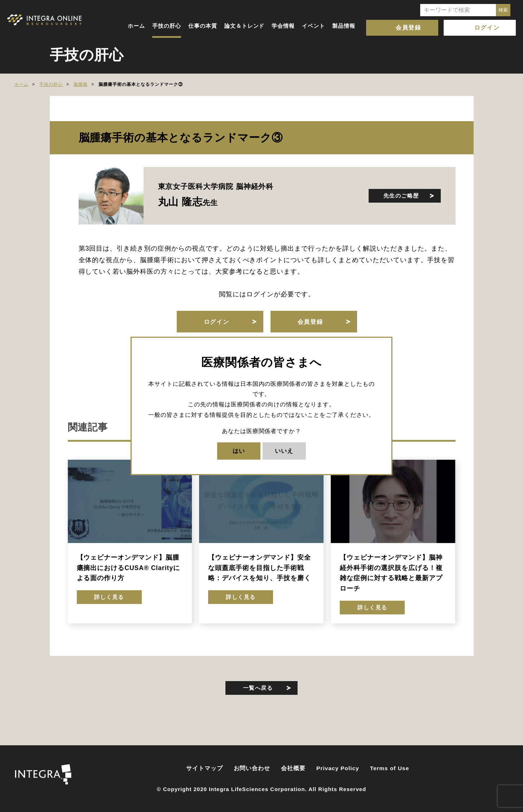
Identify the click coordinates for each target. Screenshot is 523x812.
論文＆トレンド (245, 26)
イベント (313, 26)
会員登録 (408, 28)
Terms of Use (390, 768)
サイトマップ (205, 768)
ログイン (487, 28)
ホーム (136, 26)
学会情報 (283, 26)
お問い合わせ (252, 768)
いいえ (284, 451)
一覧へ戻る (258, 688)
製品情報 (344, 26)
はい (239, 451)
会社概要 (293, 768)
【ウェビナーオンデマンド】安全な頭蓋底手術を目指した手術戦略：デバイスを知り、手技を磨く (259, 568)
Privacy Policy (338, 768)
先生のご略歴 (401, 196)
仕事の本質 (203, 26)
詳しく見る (109, 597)
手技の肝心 (167, 26)
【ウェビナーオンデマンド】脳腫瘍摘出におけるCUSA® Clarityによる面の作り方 (129, 568)
